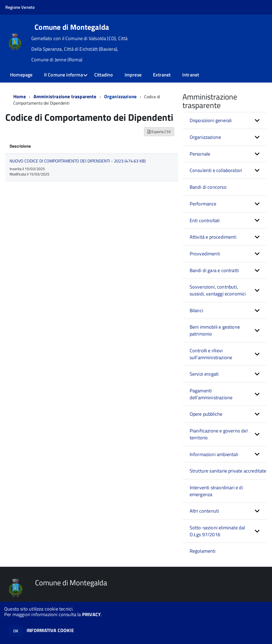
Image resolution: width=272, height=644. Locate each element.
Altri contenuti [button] (204, 511)
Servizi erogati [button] (204, 374)
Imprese (133, 75)
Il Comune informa (63, 75)
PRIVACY (91, 614)
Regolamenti (203, 551)
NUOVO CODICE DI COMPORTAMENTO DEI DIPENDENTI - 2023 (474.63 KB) (78, 161)
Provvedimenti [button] (205, 254)
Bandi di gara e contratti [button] (214, 270)
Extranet (162, 75)
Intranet (191, 75)
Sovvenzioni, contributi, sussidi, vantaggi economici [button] (218, 290)
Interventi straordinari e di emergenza (216, 491)
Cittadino (104, 75)
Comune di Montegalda (72, 27)
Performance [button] (203, 204)
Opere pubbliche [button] (206, 414)
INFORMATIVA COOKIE (50, 630)
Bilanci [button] (196, 310)
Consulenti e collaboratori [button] (216, 170)
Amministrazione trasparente (65, 96)
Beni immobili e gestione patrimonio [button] (215, 330)
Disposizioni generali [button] (211, 120)
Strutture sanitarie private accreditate (228, 471)
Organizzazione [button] (205, 137)
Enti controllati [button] (205, 220)
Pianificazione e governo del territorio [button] (219, 434)
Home (20, 96)
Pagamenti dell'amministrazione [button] (211, 394)
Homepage (21, 75)
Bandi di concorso (208, 187)
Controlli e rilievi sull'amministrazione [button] (211, 354)
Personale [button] (200, 154)
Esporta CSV (159, 132)
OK (16, 631)
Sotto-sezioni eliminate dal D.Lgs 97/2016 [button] (217, 531)
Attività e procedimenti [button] (213, 237)
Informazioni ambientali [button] (214, 454)
